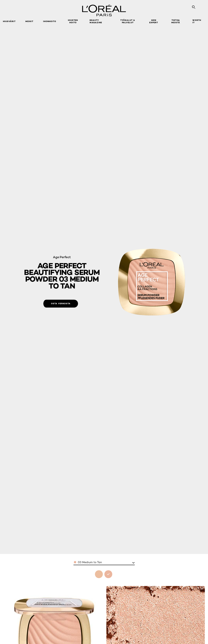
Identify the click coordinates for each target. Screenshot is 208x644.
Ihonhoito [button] (50, 21)
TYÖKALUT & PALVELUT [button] (128, 21)
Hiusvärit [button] (9, 21)
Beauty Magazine (96, 21)
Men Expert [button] (154, 21)
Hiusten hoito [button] (73, 21)
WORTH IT (197, 21)
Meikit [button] (29, 21)
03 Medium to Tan (90, 562)
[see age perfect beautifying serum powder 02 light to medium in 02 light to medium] (99, 574)
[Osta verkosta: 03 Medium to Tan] (61, 304)
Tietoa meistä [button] (176, 21)
